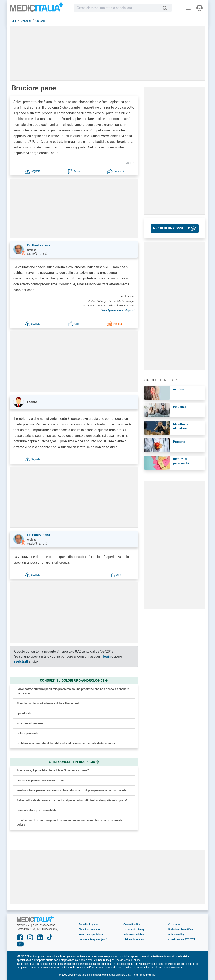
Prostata (179, 442)
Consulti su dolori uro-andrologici (74, 681)
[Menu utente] (199, 8)
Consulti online (132, 925)
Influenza (180, 407)
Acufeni (178, 389)
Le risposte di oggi (134, 930)
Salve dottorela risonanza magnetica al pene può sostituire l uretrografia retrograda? (72, 800)
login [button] (107, 656)
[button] (32, 171)
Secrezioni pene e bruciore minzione (41, 780)
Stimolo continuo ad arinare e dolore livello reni (48, 703)
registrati (21, 661)
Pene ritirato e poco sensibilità (37, 810)
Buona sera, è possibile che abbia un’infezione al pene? (53, 770)
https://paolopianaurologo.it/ (118, 310)
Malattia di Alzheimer (181, 426)
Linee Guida (103, 960)
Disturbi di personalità (181, 461)
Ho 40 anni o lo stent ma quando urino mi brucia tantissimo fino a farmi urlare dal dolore (70, 822)
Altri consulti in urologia (74, 762)
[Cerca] (166, 8)
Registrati (94, 925)
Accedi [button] (83, 925)
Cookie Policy (176, 940)
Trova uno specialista (91, 935)
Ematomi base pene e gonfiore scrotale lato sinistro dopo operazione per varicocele (71, 790)
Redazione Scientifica (181, 930)
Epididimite (24, 713)
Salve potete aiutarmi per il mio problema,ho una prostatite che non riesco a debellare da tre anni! (73, 691)
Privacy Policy (176, 935)
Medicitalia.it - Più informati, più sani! (37, 9)
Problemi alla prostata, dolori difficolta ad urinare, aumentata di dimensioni (66, 743)
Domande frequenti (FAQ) (93, 940)
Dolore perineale (27, 733)
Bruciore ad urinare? (30, 723)
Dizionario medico (134, 940)
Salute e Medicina (134, 935)
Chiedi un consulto (89, 930)
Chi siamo (174, 925)
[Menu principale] (188, 8)
